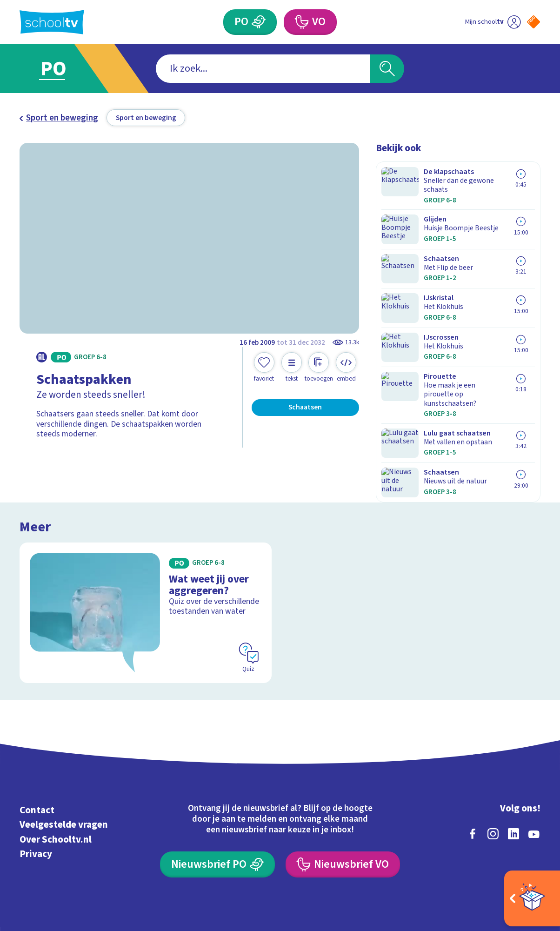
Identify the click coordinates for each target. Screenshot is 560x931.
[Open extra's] (532, 898)
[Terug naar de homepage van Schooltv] (52, 22)
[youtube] (534, 769)
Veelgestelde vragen (64, 760)
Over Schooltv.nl (56, 775)
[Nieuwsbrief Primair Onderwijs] (217, 800)
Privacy (36, 789)
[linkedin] (513, 769)
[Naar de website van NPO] (533, 22)
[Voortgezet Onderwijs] (302, 22)
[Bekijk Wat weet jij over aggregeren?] (146, 549)
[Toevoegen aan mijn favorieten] (264, 367)
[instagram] (493, 769)
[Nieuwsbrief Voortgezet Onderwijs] (343, 800)
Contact (37, 746)
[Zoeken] (387, 69)
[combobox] (263, 69)
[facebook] (473, 769)
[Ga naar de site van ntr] (525, 849)
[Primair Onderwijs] (259, 22)
